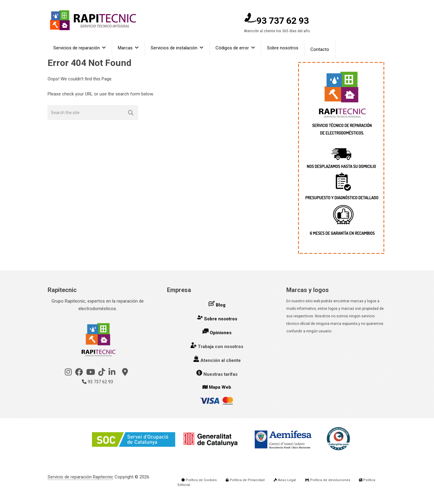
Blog (221, 305)
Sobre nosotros (284, 49)
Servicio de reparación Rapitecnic (80, 477)
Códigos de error (233, 49)
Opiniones (221, 333)
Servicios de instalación (175, 49)
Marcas (126, 49)
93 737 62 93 (277, 21)
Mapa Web (220, 387)
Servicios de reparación (77, 49)
